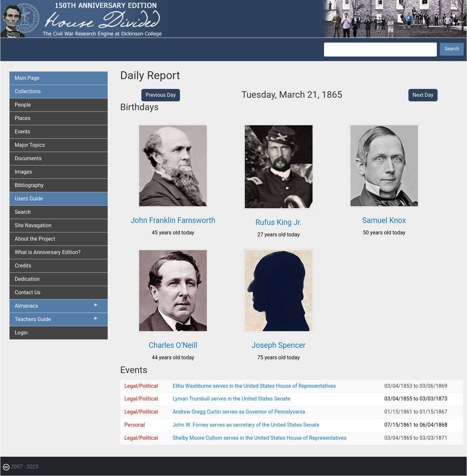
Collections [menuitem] (28, 91)
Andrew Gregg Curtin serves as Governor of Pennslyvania (239, 412)
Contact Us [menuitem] (28, 292)
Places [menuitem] (23, 118)
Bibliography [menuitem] (29, 185)
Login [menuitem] (21, 333)
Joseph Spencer (279, 345)
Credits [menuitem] (23, 266)
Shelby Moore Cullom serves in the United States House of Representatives (260, 438)
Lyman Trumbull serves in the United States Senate (232, 399)
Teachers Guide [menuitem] (57, 321)
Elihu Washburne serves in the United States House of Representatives (254, 386)
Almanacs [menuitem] (57, 307)
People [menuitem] (23, 105)
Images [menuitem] (23, 172)
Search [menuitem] (23, 212)
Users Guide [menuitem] (29, 199)
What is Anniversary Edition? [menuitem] (48, 252)
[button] (173, 205)
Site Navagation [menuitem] (33, 225)
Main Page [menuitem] (27, 78)
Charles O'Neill (173, 345)
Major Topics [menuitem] (30, 145)
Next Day (423, 95)
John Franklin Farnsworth (173, 221)
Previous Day (161, 95)
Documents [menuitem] (28, 158)
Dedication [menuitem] (27, 279)
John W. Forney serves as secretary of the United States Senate (246, 425)
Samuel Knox (384, 221)
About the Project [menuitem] (35, 239)
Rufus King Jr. (278, 222)
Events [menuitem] (22, 132)
